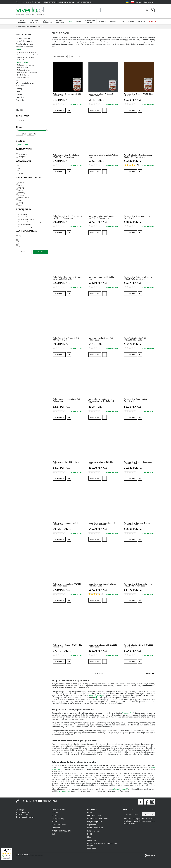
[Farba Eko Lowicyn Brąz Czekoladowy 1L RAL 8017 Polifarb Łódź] (67, 217)
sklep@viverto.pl (50, 801)
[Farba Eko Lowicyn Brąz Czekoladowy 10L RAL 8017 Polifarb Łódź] (139, 156)
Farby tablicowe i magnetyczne (27, 72)
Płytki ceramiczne (22, 21)
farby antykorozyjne (97, 696)
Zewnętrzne (21, 157)
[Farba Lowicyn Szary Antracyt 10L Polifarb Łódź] (137, 217)
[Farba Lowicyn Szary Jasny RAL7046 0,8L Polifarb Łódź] (67, 585)
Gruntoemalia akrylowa (25, 217)
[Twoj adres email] (133, 814)
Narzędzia (141, 21)
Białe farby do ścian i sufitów (27, 52)
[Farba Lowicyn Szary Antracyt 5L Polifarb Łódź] (66, 524)
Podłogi (113, 21)
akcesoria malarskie (121, 789)
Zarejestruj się (149, 2)
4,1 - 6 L (20, 244)
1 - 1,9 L (20, 239)
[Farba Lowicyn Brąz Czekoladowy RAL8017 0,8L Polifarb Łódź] (66, 156)
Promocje (153, 21)
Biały (19, 185)
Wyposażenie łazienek (90, 21)
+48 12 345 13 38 (26, 2)
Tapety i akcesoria (23, 77)
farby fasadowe (128, 713)
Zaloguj (139, 2)
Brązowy (20, 188)
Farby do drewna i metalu (26, 65)
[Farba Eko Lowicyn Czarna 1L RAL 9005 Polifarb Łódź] (66, 339)
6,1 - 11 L (20, 246)
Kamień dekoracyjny (35, 21)
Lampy (79, 21)
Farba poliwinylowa (24, 224)
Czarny (20, 190)
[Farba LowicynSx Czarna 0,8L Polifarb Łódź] (136, 400)
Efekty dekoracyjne (23, 60)
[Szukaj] (147, 10)
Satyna (19, 173)
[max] (30, 134)
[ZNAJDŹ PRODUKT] (123, 10)
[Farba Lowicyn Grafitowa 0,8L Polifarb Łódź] (103, 156)
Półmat (20, 171)
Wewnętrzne (21, 154)
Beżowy (20, 183)
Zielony (20, 203)
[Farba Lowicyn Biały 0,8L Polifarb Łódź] (66, 463)
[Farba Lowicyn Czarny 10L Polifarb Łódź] (102, 278)
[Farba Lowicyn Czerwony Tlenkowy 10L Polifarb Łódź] (138, 524)
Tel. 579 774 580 (22, 815)
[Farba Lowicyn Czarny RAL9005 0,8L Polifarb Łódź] (67, 95)
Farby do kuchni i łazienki (25, 57)
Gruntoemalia (22, 214)
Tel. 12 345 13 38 (23, 812)
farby (95, 698)
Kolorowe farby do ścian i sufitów (28, 55)
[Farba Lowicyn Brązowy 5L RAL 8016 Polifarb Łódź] (103, 646)
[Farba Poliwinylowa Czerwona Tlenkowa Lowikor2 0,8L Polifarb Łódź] (101, 401)
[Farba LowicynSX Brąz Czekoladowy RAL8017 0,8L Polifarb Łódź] (138, 278)
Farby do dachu (23, 62)
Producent (22, 116)
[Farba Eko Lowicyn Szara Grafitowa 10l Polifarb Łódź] (102, 585)
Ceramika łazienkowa (60, 21)
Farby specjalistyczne (24, 70)
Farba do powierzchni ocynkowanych (29, 222)
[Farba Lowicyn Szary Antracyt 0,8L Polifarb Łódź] (102, 95)
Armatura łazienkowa (47, 21)
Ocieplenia (102, 21)
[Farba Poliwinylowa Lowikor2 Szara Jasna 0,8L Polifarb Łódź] (67, 278)
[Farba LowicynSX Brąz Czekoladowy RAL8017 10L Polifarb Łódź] (138, 585)
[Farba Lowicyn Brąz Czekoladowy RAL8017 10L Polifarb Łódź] (101, 217)
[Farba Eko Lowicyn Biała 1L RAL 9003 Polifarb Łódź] (139, 646)
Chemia (131, 21)
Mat (19, 168)
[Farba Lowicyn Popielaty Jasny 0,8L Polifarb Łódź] (66, 400)
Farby (70, 21)
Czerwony (20, 193)
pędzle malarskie (63, 791)
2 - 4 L (19, 241)
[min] (19, 134)
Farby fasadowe (22, 67)
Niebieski (20, 195)
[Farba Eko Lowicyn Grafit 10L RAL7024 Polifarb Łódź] (135, 339)
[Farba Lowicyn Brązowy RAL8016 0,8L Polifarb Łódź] (139, 95)
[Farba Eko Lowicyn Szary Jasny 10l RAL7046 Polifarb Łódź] (102, 524)
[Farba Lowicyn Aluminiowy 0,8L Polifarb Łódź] (101, 339)
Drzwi (122, 21)
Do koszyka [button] (59, 111)
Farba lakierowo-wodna (25, 219)
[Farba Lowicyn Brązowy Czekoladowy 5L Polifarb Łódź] (139, 463)
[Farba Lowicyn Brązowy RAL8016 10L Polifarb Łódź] (67, 646)
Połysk (19, 166)
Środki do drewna (23, 75)
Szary (19, 200)
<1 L (19, 236)
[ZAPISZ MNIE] (148, 814)
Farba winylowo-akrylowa (26, 227)
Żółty (19, 205)
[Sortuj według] (60, 56)
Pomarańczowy (22, 198)
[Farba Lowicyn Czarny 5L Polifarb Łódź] (102, 463)
